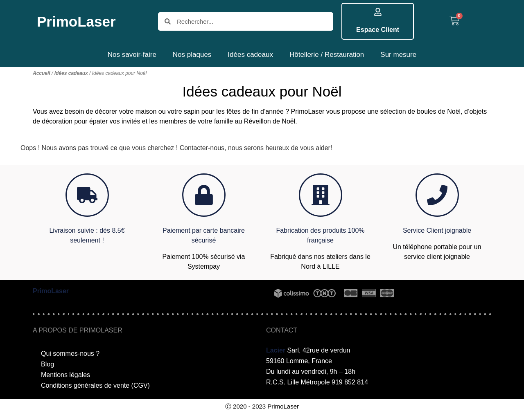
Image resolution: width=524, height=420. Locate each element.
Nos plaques (192, 55)
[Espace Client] (378, 12)
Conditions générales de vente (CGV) (95, 385)
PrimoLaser (76, 21)
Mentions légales (65, 375)
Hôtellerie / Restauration (327, 55)
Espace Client (378, 30)
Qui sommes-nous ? (70, 354)
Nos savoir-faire (132, 55)
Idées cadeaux (250, 55)
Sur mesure (398, 55)
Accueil (42, 73)
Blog (47, 364)
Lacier (276, 350)
